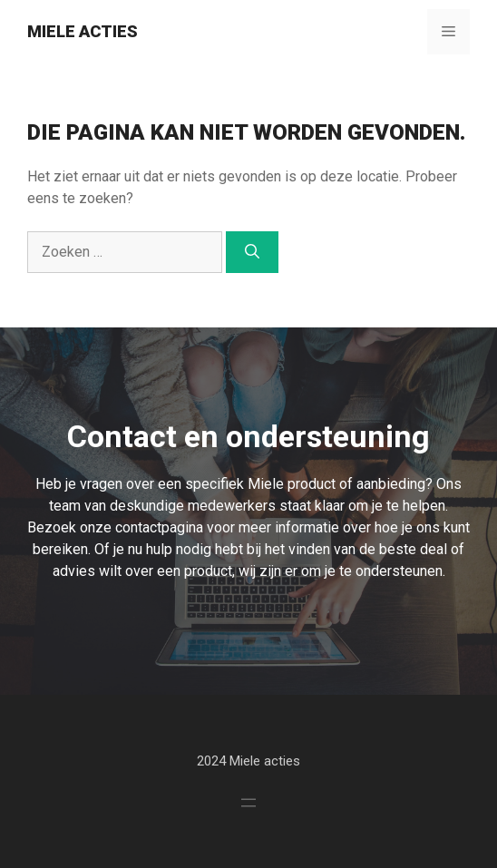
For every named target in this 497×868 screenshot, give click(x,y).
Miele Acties (83, 31)
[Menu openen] (248, 803)
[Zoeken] (252, 252)
